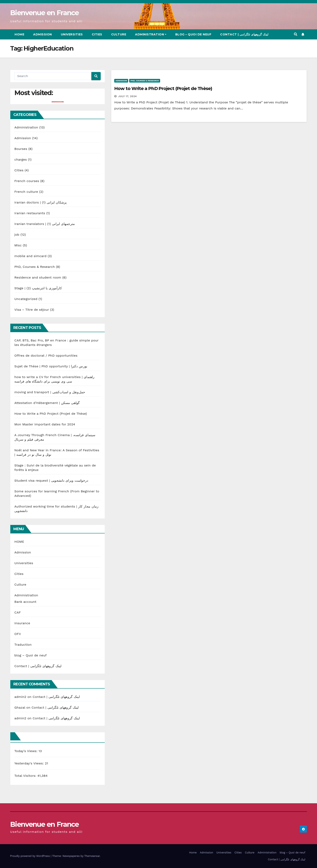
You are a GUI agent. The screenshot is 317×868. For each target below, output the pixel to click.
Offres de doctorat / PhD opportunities (46, 356)
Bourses (21, 149)
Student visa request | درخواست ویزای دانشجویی (51, 481)
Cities (97, 34)
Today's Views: (26, 751)
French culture (26, 192)
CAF (18, 612)
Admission (43, 34)
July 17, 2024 (127, 96)
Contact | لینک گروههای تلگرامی (244, 34)
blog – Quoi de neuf (193, 34)
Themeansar (92, 856)
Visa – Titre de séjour (32, 310)
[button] (296, 34)
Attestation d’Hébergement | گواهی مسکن (47, 403)
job (17, 235)
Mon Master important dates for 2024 (45, 424)
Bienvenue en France (44, 13)
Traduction (23, 645)
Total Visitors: (26, 776)
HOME (19, 542)
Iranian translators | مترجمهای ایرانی (45, 224)
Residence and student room (38, 277)
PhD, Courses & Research (35, 267)
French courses (27, 181)
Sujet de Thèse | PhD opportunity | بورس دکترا (51, 366)
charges (21, 160)
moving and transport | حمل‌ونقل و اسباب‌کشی (50, 392)
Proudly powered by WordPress (30, 856)
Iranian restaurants (30, 213)
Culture (119, 34)
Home (19, 34)
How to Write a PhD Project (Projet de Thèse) (51, 414)
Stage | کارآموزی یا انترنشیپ (38, 288)
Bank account (25, 602)
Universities (72, 34)
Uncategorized (26, 299)
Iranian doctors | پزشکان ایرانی (40, 202)
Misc (18, 245)
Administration (151, 34)
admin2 (20, 697)
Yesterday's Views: (30, 763)
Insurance (22, 623)
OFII (18, 634)
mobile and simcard (30, 256)
